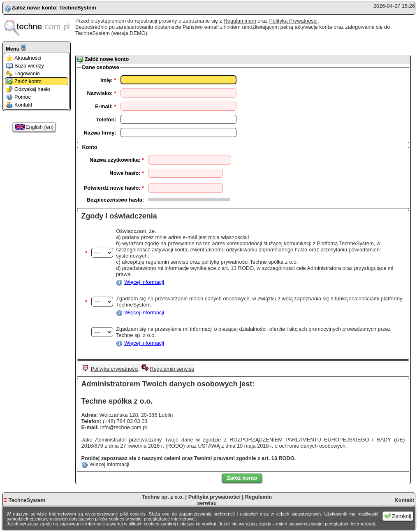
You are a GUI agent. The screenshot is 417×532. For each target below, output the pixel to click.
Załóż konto (24, 81)
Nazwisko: (101, 93)
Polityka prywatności (115, 369)
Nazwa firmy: (100, 133)
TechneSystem (24, 500)
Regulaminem (240, 21)
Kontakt (19, 105)
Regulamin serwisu (172, 369)
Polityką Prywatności (293, 21)
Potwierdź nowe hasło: (114, 188)
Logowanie (23, 73)
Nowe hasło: (127, 173)
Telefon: (106, 120)
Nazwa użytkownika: (117, 160)
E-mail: (105, 106)
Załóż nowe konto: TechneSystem (54, 8)
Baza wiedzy (25, 66)
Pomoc (19, 97)
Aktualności (24, 58)
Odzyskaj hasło (28, 89)
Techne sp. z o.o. (163, 497)
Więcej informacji (144, 282)
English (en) (34, 127)
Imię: (108, 80)
